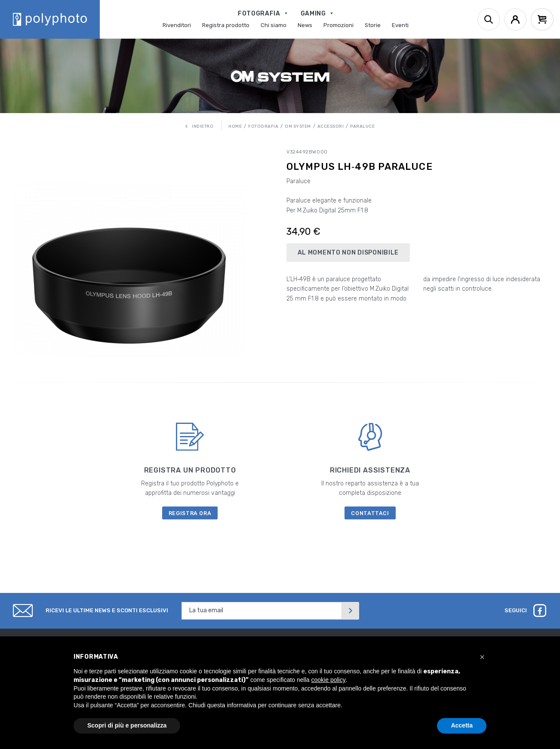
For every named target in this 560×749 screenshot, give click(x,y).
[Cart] (542, 19)
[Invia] (351, 611)
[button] (482, 657)
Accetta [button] (462, 725)
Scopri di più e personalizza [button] (127, 725)
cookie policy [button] (329, 680)
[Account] (515, 19)
